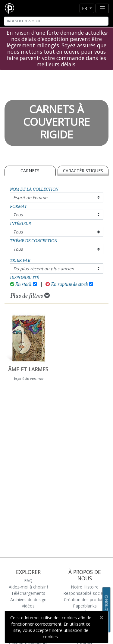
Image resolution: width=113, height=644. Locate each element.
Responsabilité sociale (85, 593)
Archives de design (28, 600)
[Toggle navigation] (102, 8)
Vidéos (28, 606)
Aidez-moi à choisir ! (28, 587)
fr (85, 8)
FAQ (28, 581)
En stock (21, 285)
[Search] (56, 21)
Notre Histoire (85, 587)
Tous (18, 215)
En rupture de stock (67, 285)
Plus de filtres (30, 296)
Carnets (30, 171)
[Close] (106, 34)
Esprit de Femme (30, 197)
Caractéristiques (83, 171)
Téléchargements (28, 593)
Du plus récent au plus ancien (44, 269)
